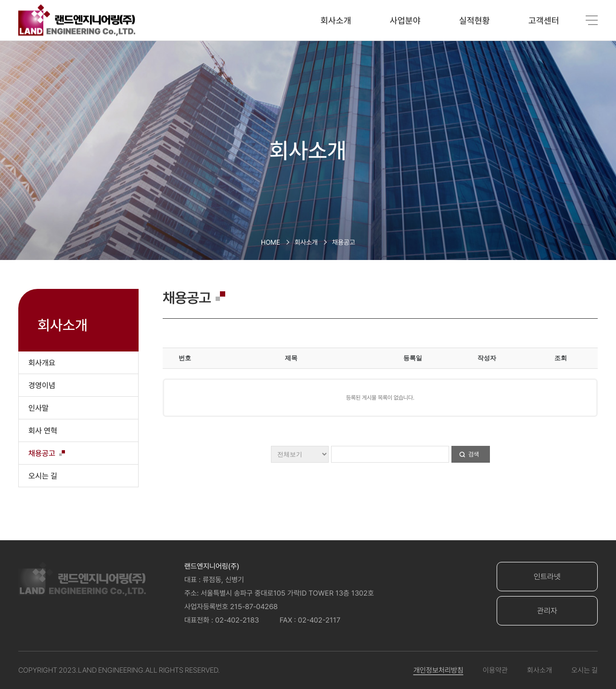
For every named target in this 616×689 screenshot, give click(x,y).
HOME (270, 242)
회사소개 (336, 20)
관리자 (547, 611)
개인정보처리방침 (438, 670)
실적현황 (475, 20)
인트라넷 (547, 577)
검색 (474, 454)
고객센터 (544, 20)
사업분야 (405, 20)
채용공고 (344, 242)
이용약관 (495, 670)
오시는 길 (584, 670)
